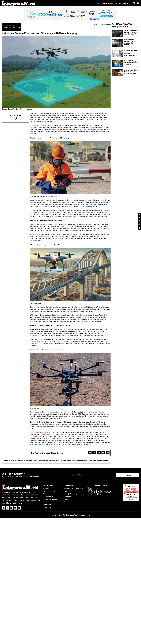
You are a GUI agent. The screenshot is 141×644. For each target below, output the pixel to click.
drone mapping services (45, 125)
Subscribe (125, 3)
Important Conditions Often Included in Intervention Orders (131, 72)
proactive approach (72, 216)
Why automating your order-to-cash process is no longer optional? (131, 53)
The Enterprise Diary (106, 3)
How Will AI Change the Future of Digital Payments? (131, 63)
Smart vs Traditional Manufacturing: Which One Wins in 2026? (131, 32)
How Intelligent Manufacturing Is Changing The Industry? (129, 42)
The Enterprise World (70, 515)
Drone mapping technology (40, 432)
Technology (7, 25)
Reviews (117, 3)
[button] (90, 452)
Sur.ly (134, 496)
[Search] (134, 3)
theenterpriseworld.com (131, 492)
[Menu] (138, 3)
